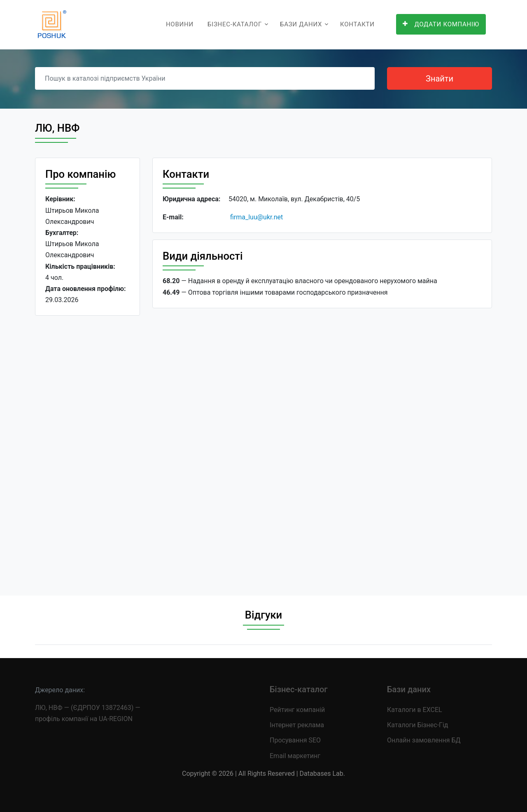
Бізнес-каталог (235, 24)
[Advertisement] (87, 449)
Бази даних (301, 24)
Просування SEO (295, 740)
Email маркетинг (295, 756)
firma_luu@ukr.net (257, 217)
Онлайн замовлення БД (424, 740)
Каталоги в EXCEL (415, 710)
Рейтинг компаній (297, 710)
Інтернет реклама (297, 725)
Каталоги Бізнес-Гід (417, 725)
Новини (180, 24)
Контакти (357, 24)
